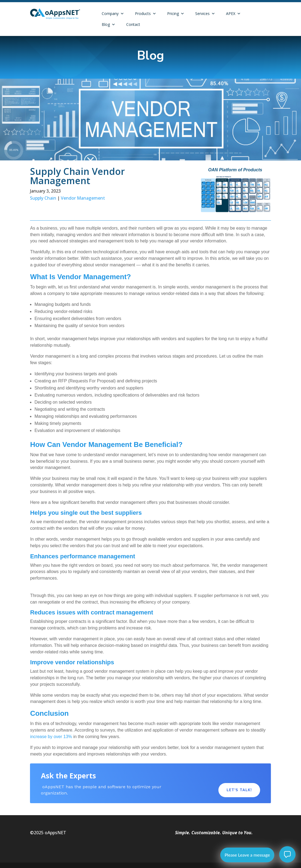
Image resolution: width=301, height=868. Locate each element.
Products (146, 14)
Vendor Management (83, 198)
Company (113, 14)
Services (205, 14)
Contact (133, 24)
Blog (109, 25)
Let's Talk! (239, 790)
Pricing (176, 14)
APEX (233, 14)
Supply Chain (43, 198)
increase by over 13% (51, 737)
